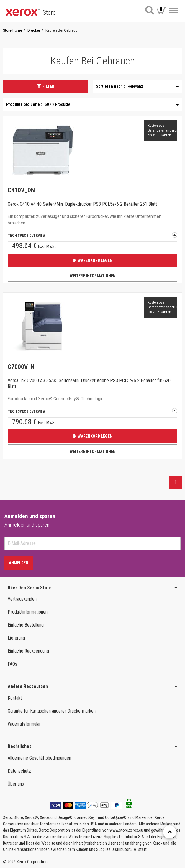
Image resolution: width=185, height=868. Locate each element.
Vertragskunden (22, 599)
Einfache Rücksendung (28, 651)
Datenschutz (19, 771)
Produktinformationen (28, 612)
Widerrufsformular (24, 724)
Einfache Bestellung (26, 625)
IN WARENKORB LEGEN (93, 260)
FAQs (12, 664)
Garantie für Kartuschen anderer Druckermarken (52, 711)
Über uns (16, 784)
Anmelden (19, 563)
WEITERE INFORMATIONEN (93, 276)
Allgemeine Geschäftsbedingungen (39, 758)
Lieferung (16, 638)
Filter (46, 86)
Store (49, 13)
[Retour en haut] (170, 832)
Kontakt (15, 698)
